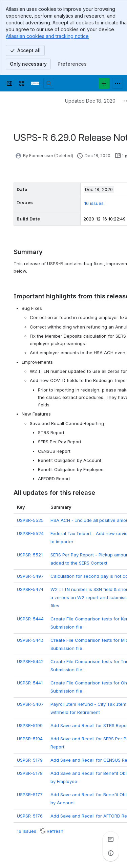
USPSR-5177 (30, 795)
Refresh (55, 831)
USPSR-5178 (30, 773)
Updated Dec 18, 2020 (90, 101)
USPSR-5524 (30, 533)
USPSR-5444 (30, 619)
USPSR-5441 (30, 683)
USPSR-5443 (30, 640)
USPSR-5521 (30, 555)
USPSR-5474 (30, 589)
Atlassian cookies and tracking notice (47, 36)
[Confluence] (35, 83)
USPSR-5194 (30, 739)
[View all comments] (111, 840)
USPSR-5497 (30, 576)
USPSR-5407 (30, 704)
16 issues (94, 203)
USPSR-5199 (30, 725)
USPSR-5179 (30, 760)
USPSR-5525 (30, 520)
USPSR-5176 (30, 816)
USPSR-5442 (30, 661)
